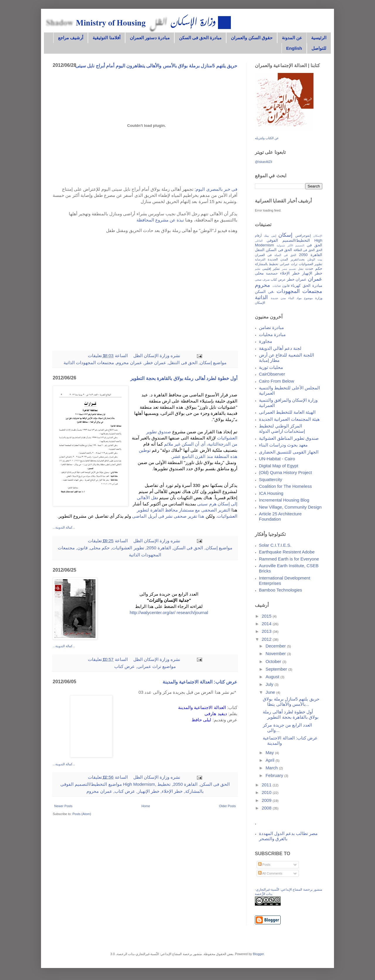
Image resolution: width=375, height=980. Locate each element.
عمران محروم (129, 363)
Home (146, 806)
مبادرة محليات (272, 334)
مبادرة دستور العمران (150, 38)
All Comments (270, 873)
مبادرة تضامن (271, 327)
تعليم (258, 269)
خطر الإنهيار (149, 791)
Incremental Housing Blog (284, 500)
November (276, 653)
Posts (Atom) (82, 814)
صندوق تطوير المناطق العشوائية (289, 438)
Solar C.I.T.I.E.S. (275, 545)
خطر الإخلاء (172, 791)
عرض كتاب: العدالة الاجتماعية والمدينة (200, 682)
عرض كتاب (125, 666)
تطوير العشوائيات (128, 548)
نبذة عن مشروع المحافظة (161, 220)
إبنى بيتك (270, 236)
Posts (264, 865)
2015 (267, 616)
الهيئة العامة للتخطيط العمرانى (287, 412)
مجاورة (266, 341)
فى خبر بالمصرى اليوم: (216, 189)
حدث (309, 269)
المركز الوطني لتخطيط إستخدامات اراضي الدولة (282, 428)
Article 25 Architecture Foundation (280, 516)
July (270, 684)
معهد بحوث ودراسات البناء (283, 445)
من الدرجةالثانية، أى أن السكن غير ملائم (201, 444)
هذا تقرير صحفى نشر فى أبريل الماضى (168, 516)
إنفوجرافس (303, 236)
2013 (267, 631)
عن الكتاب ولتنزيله (267, 138)
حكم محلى (100, 548)
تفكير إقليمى (271, 269)
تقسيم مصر (289, 269)
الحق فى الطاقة (304, 250)
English (294, 48)
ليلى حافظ (201, 720)
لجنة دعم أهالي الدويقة (280, 348)
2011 (267, 785)
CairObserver (272, 374)
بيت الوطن (315, 259)
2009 (267, 800)
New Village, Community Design (290, 507)
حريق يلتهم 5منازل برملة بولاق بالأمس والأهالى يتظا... (291, 702)
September (277, 669)
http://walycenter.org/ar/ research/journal (169, 612)
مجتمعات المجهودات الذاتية (89, 363)
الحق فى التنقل (183, 363)
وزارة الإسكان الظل (151, 356)
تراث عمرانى (149, 666)
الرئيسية (319, 38)
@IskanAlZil (264, 162)
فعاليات (277, 286)
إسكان (206, 363)
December (276, 646)
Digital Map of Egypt (279, 466)
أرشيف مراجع (71, 38)
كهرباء (296, 286)
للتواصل (319, 48)
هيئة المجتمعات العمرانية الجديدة (289, 419)
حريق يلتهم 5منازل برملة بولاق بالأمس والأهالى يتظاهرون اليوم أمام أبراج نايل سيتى (156, 66)
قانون (82, 548)
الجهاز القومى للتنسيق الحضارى (289, 452)
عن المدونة (292, 38)
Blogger (258, 954)
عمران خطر (155, 363)
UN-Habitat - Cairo (277, 459)
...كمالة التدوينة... (64, 527)
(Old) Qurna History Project (285, 472)
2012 (267, 639)
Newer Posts (63, 806)
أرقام (258, 236)
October (274, 661)
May (270, 753)
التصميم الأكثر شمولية (290, 246)
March (272, 768)
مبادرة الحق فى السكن (200, 38)
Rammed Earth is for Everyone (289, 559)
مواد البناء (295, 298)
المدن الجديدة (278, 259)
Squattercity (271, 479)
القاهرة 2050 (159, 548)
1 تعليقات (97, 356)
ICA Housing (271, 493)
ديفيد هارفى (216, 714)
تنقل (301, 269)
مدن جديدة (278, 298)
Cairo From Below (277, 381)
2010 (267, 792)
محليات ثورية (271, 367)
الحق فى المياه (285, 255)
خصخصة (272, 273)
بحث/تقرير (298, 259)
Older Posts (227, 806)
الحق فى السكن (188, 548)
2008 (267, 808)
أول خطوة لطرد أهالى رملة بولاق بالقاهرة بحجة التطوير (184, 378)
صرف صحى (262, 280)
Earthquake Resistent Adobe (287, 552)
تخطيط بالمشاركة (267, 264)
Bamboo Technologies (281, 590)
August (273, 677)
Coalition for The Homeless (285, 486)
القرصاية (260, 259)
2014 (267, 624)
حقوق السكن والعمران (252, 38)
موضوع (308, 298)
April (270, 760)
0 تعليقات (97, 541)
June (271, 692)
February (275, 775)
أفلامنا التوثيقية (106, 38)
